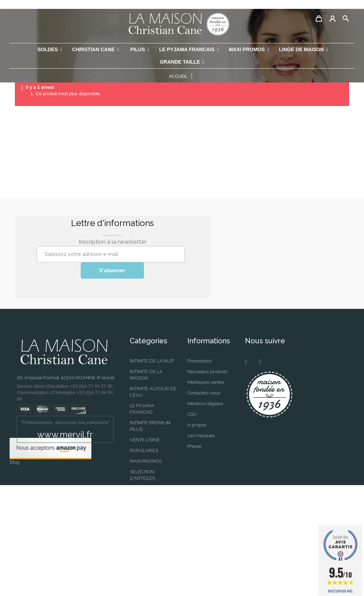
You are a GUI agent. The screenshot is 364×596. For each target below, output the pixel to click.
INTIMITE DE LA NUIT (152, 361)
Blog (15, 573)
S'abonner (112, 270)
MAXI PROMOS (146, 461)
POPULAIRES (144, 450)
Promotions (199, 361)
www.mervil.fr (65, 434)
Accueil (178, 76)
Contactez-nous (204, 393)
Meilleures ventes (206, 382)
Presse (194, 446)
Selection (140, 538)
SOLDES (139, 527)
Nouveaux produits (207, 372)
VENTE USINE (145, 440)
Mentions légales (205, 404)
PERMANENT (144, 506)
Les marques (201, 436)
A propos (197, 425)
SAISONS (140, 517)
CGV (192, 414)
